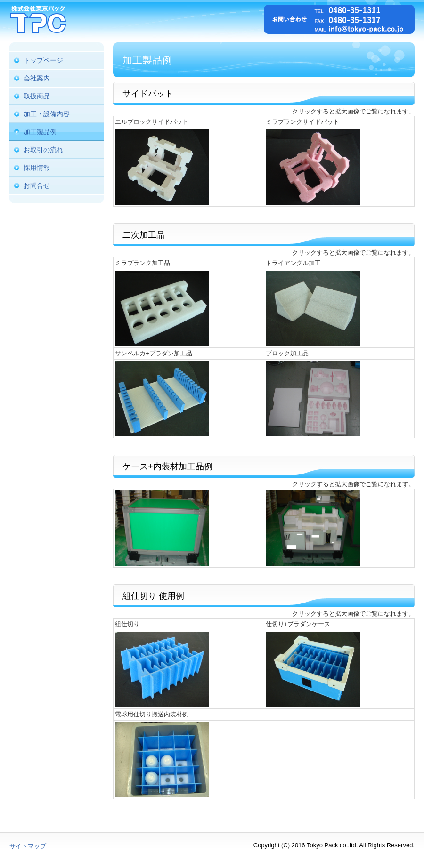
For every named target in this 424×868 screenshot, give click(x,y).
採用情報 (37, 168)
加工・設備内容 (47, 114)
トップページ (43, 60)
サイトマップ (28, 846)
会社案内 (37, 78)
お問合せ (37, 185)
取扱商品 (37, 96)
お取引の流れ (43, 150)
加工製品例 (40, 132)
